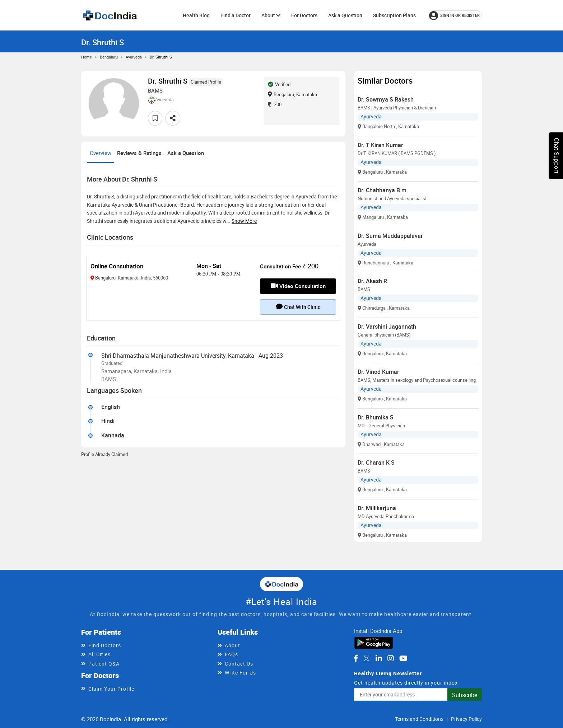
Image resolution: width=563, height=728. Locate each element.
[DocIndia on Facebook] (356, 658)
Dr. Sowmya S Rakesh (386, 99)
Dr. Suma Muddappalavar (390, 236)
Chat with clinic (298, 307)
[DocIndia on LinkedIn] (379, 658)
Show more (244, 221)
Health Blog (196, 15)
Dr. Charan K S (376, 462)
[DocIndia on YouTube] (403, 658)
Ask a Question (345, 15)
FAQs (231, 654)
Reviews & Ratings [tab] (139, 153)
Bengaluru (109, 57)
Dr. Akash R (372, 281)
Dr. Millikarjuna (377, 508)
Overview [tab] (101, 153)
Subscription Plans (394, 15)
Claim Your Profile (111, 689)
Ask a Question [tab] (186, 153)
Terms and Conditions (419, 719)
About (271, 15)
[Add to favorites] (155, 118)
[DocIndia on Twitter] (367, 658)
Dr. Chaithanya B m (382, 190)
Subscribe (465, 695)
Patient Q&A (104, 664)
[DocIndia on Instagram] (391, 658)
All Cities (99, 654)
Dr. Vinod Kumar (378, 372)
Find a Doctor (236, 15)
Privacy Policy (466, 719)
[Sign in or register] (455, 15)
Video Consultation (298, 286)
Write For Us (240, 673)
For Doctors (304, 15)
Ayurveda (134, 57)
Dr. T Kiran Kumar (380, 145)
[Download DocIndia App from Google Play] (374, 642)
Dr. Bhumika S (376, 417)
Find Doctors (105, 645)
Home (87, 57)
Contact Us (239, 664)
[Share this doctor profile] (173, 118)
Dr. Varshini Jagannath (387, 327)
